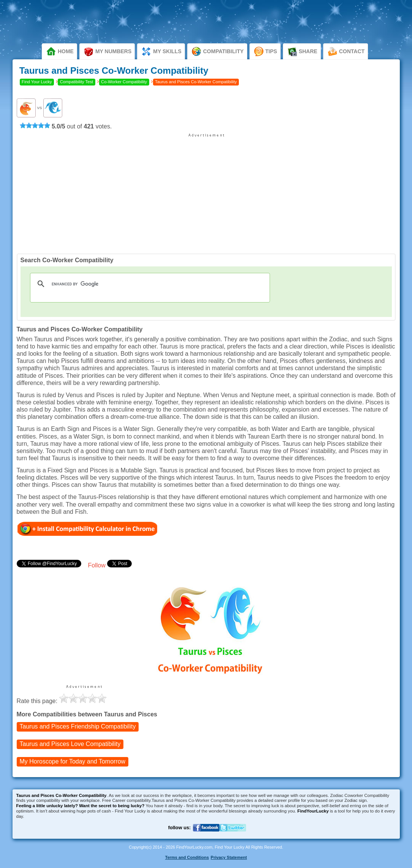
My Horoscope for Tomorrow (73, 762)
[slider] (35, 125)
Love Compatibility (70, 744)
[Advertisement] (206, 191)
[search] (149, 284)
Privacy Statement (229, 857)
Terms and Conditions (187, 857)
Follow (97, 565)
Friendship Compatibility (78, 727)
